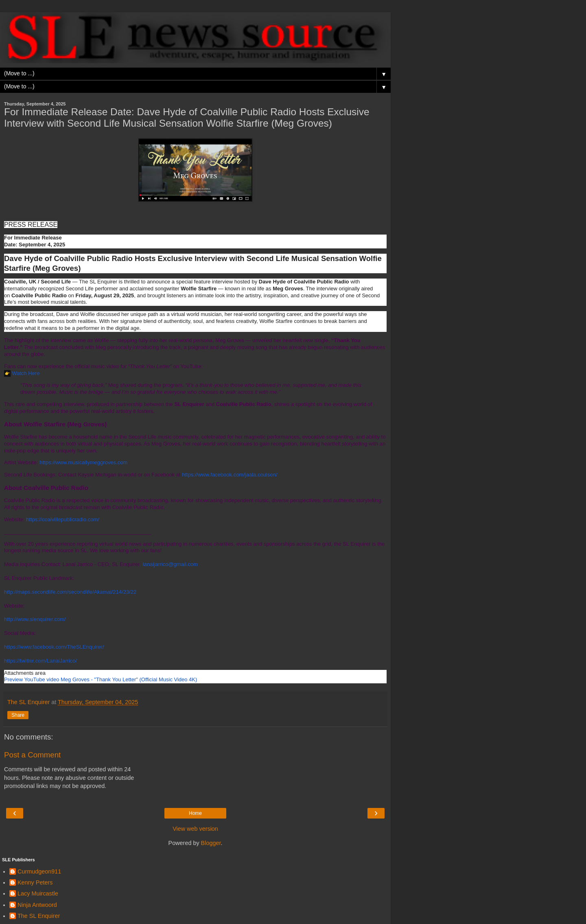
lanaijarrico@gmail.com (170, 564)
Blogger (211, 843)
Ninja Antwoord (37, 905)
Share (18, 715)
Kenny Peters (35, 882)
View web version (195, 829)
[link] (101, 679)
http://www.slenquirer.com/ (35, 619)
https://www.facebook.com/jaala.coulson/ (230, 475)
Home (195, 813)
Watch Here (26, 373)
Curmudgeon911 (39, 871)
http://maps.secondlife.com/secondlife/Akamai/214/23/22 (70, 592)
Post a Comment (32, 755)
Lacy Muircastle (38, 893)
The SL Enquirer (39, 916)
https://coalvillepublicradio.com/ (63, 519)
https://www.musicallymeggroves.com (83, 462)
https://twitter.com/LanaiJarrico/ (40, 661)
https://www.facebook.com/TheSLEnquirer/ (54, 647)
